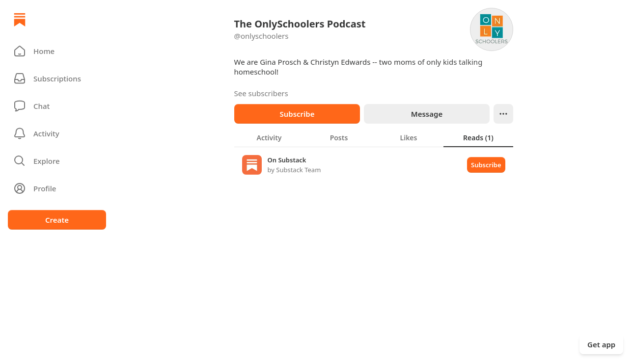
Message (426, 114)
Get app (601, 344)
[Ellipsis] (503, 114)
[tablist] (374, 137)
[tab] (269, 137)
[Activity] (57, 133)
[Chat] (57, 106)
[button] (57, 51)
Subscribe (297, 114)
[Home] (20, 20)
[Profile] (57, 188)
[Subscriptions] (57, 78)
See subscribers (261, 93)
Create (57, 220)
